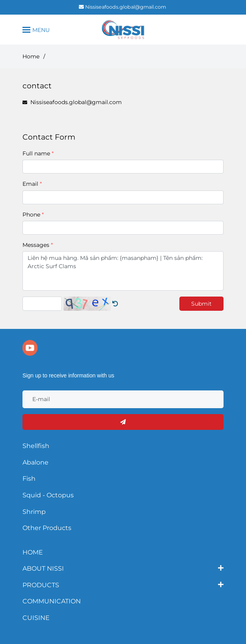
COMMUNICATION (52, 601)
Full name (36, 153)
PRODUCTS (41, 584)
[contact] (123, 30)
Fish (29, 479)
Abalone (35, 462)
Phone (31, 215)
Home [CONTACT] (31, 56)
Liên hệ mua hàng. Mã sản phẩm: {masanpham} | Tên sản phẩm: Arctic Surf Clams (123, 271)
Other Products (47, 528)
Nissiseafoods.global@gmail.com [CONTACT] (122, 7)
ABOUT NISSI (43, 568)
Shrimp (34, 512)
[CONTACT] (115, 304)
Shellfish (36, 446)
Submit (201, 304)
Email (30, 184)
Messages (36, 245)
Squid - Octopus (48, 495)
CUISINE (36, 618)
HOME (33, 552)
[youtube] (30, 348)
